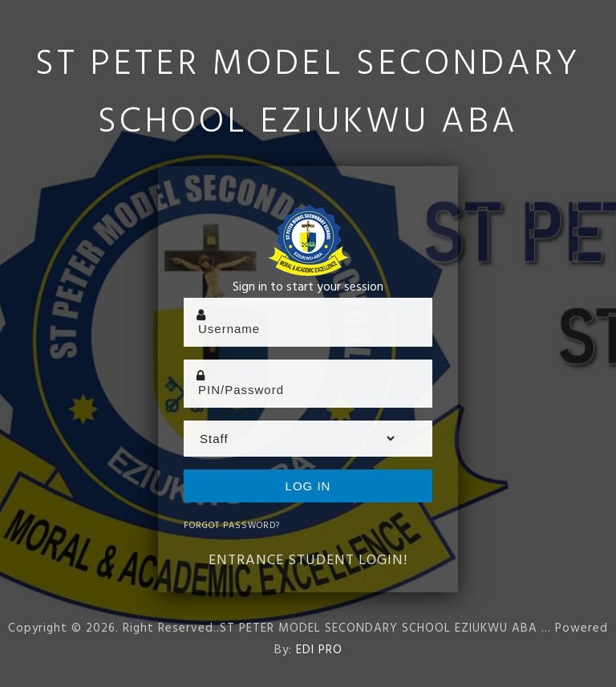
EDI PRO (319, 650)
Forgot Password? (232, 526)
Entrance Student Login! (308, 561)
